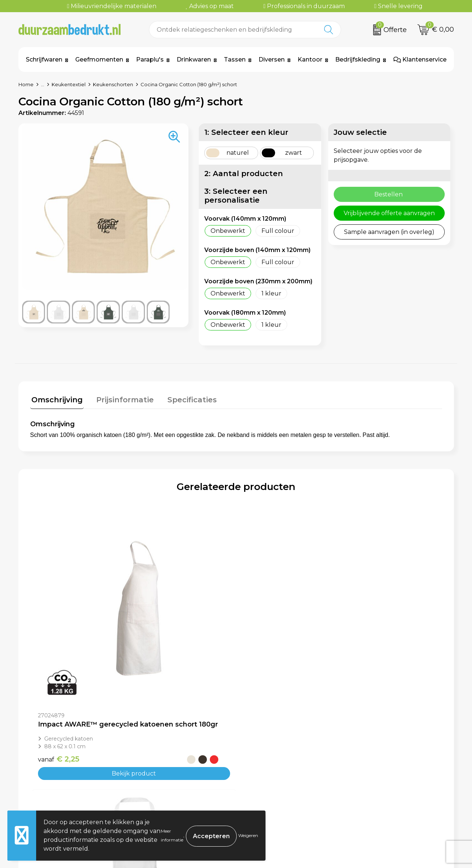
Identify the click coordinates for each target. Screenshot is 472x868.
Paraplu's (150, 59)
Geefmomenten (99, 59)
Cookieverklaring (379, 769)
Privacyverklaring (380, 780)
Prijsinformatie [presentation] (121, 399)
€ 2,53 (264, 653)
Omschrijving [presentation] (56, 399)
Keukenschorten (113, 84)
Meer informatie (172, 835)
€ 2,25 (59, 653)
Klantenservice (420, 59)
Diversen (272, 59)
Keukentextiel (69, 84)
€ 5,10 (367, 653)
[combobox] (233, 30)
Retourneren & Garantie (283, 791)
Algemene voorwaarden (390, 758)
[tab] (56, 400)
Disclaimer (369, 791)
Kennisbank (157, 791)
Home (26, 84)
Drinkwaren (194, 59)
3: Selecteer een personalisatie (236, 196)
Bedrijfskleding (358, 59)
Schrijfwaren (44, 59)
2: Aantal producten (244, 174)
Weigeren (248, 835)
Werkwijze (156, 780)
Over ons (153, 758)
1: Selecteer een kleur (246, 132)
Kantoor (310, 59)
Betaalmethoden (273, 769)
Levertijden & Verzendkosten (290, 780)
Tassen (235, 59)
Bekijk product (81, 667)
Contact (259, 758)
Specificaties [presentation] (186, 399)
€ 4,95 (153, 658)
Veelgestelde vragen (171, 769)
